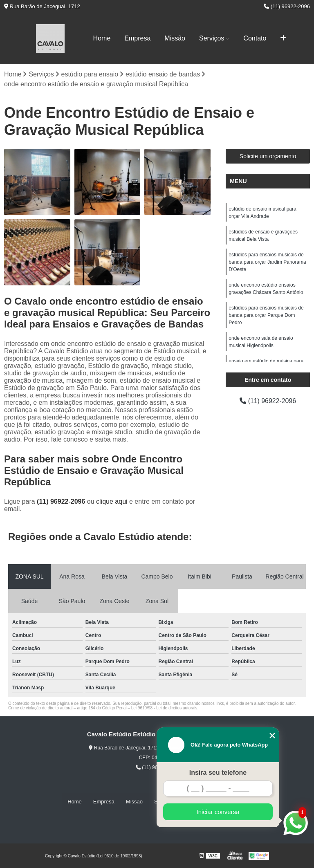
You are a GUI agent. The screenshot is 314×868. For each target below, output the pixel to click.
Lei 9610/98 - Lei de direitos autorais (164, 708)
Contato (255, 38)
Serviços (212, 38)
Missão (175, 38)
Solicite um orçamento (268, 157)
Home (102, 38)
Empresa (137, 38)
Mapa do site (231, 802)
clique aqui (112, 501)
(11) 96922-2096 (287, 6)
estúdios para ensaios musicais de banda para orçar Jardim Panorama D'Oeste (267, 262)
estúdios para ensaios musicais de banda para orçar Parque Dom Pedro (266, 316)
